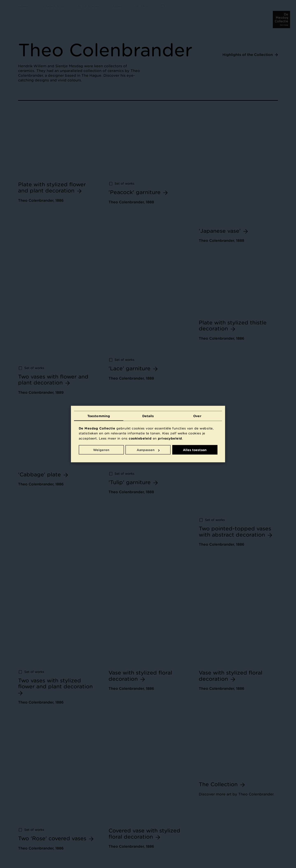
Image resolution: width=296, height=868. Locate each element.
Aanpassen (148, 450)
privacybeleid (170, 438)
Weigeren (101, 450)
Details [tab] (148, 416)
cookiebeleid (140, 438)
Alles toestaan (195, 450)
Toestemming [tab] (99, 416)
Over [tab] (197, 416)
